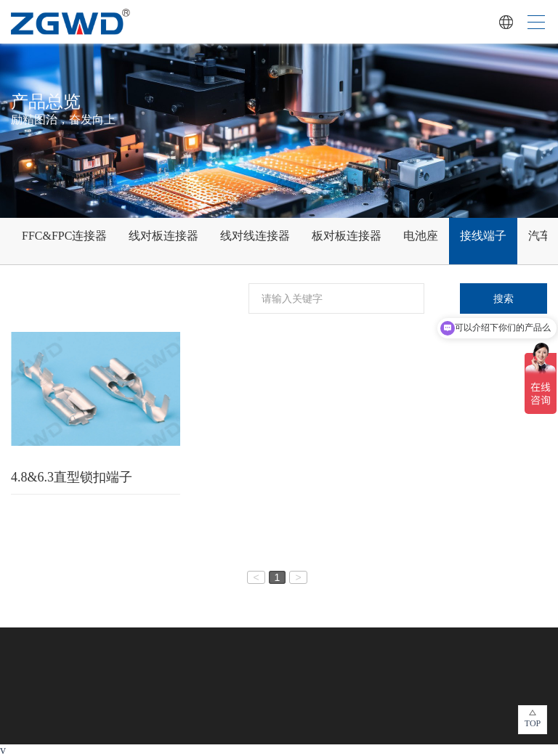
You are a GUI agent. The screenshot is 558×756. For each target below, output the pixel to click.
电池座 (421, 236)
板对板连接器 (347, 236)
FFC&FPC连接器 (64, 236)
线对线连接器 (255, 236)
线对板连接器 (163, 236)
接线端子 (483, 236)
